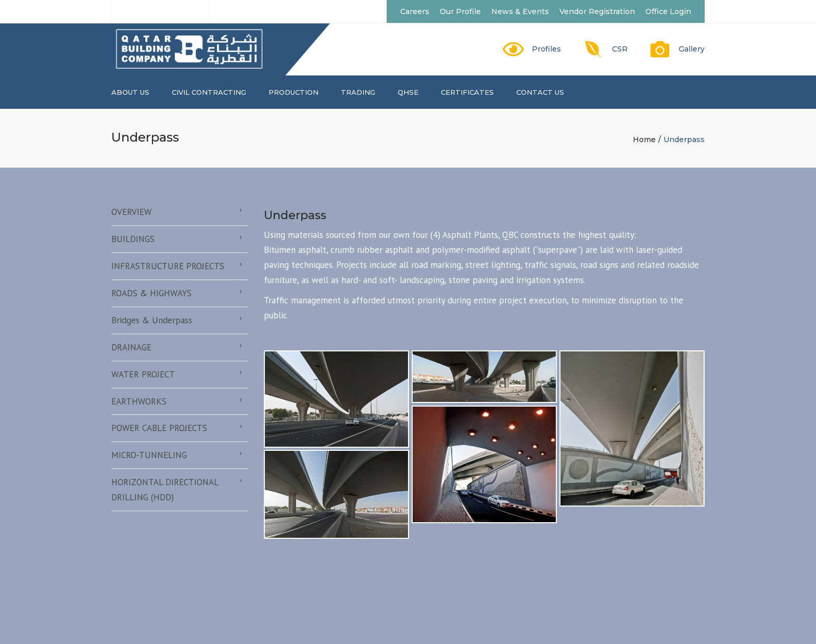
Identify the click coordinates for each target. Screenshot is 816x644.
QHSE (408, 92)
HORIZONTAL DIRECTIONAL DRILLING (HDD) (165, 490)
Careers (415, 11)
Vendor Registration (597, 11)
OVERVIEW (131, 212)
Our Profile (460, 11)
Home (644, 140)
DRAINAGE (131, 347)
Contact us (540, 92)
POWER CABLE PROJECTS (159, 428)
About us (130, 92)
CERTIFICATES (467, 92)
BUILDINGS (133, 239)
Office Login (668, 11)
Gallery (692, 49)
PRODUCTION (294, 92)
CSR (620, 49)
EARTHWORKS (139, 401)
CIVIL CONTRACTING (209, 92)
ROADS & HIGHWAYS (151, 293)
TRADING (358, 92)
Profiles (546, 49)
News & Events (520, 11)
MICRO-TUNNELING (149, 455)
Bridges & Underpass (152, 320)
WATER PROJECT (143, 374)
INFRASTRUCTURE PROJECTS (168, 266)
